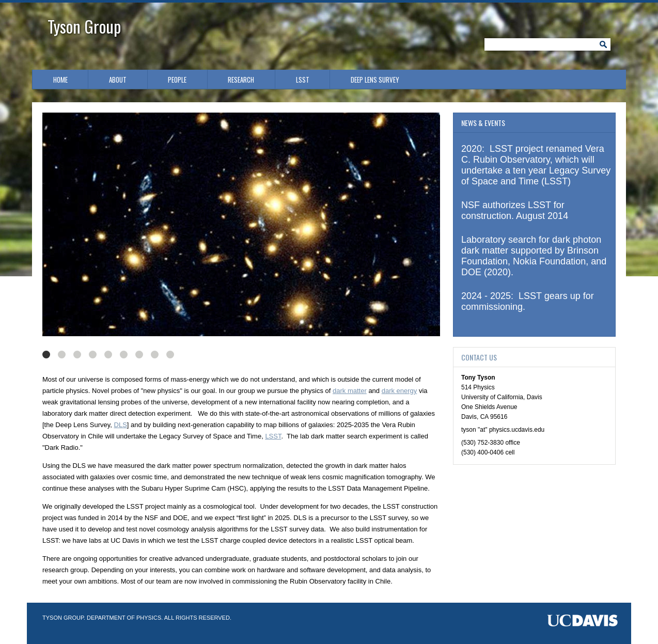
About (118, 80)
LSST (303, 80)
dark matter (350, 391)
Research (241, 80)
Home (60, 80)
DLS (121, 425)
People (177, 80)
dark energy (400, 391)
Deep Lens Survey (375, 80)
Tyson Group (84, 26)
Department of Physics (124, 618)
